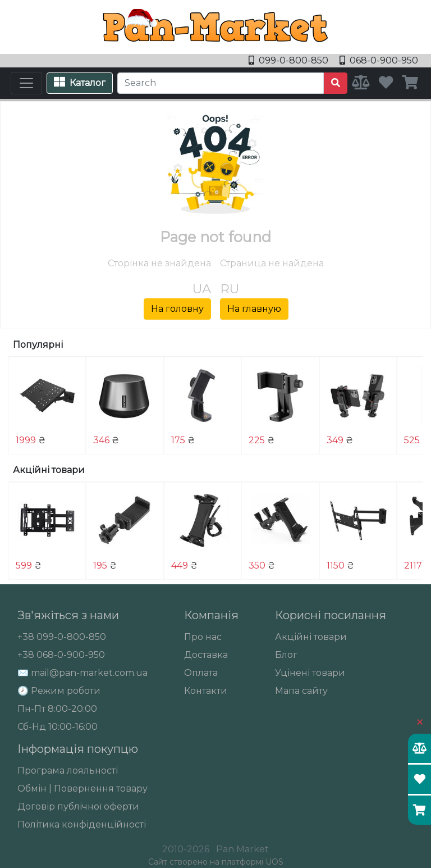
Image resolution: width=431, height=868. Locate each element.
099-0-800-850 (290, 60)
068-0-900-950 (379, 60)
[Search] (221, 83)
